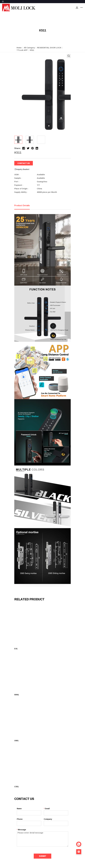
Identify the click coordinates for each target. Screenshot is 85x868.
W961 (17, 695)
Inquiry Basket (22, 169)
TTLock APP (22, 50)
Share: (18, 148)
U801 (16, 741)
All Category (29, 48)
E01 (16, 649)
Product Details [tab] (22, 205)
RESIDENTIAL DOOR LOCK (49, 48)
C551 (16, 787)
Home (19, 48)
